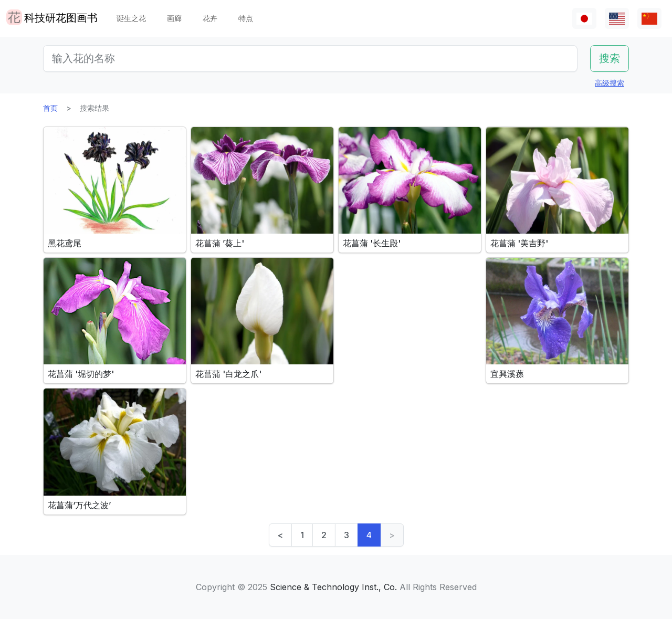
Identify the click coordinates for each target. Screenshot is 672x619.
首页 (50, 108)
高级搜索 (610, 83)
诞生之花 (131, 18)
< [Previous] (280, 535)
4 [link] (369, 535)
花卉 (210, 18)
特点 (246, 18)
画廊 (174, 18)
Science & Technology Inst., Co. (333, 587)
